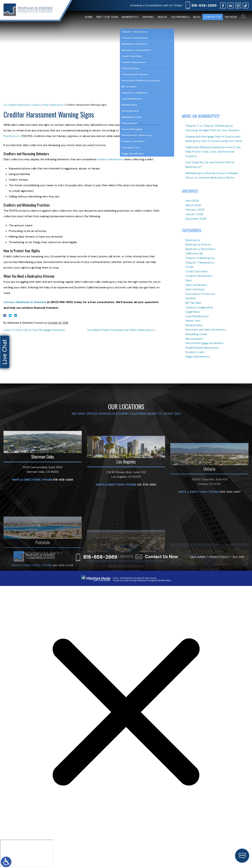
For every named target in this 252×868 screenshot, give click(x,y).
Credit (190, 267)
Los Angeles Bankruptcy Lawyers (22, 105)
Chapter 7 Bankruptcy (200, 263)
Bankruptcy (130, 17)
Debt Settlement (196, 285)
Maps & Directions (26, 527)
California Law (194, 253)
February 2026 (195, 210)
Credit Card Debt (197, 271)
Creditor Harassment (199, 276)
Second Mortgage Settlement (205, 343)
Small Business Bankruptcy (202, 348)
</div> (27, 853)
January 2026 (194, 214)
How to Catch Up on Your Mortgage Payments (35, 330)
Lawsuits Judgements (199, 307)
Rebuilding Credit (196, 334)
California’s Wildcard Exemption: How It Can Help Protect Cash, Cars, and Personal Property (213, 152)
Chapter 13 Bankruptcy (200, 258)
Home (89, 17)
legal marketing (139, 580)
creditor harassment (111, 159)
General (190, 298)
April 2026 (192, 201)
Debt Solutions (195, 289)
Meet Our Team (107, 17)
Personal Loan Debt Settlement (206, 330)
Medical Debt (194, 325)
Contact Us (213, 17)
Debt (189, 280)
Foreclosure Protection (200, 294)
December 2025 (196, 219)
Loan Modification (197, 316)
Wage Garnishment (198, 357)
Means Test (193, 321)
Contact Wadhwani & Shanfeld (25, 302)
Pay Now (231, 17)
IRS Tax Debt (194, 303)
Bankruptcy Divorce (198, 244)
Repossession (194, 339)
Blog (197, 17)
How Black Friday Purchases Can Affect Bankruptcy (120, 330)
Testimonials (180, 17)
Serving (148, 17)
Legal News (193, 312)
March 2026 (193, 205)
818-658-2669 (204, 5)
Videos (162, 17)
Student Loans (195, 352)
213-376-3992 (147, 535)
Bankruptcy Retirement (200, 249)
